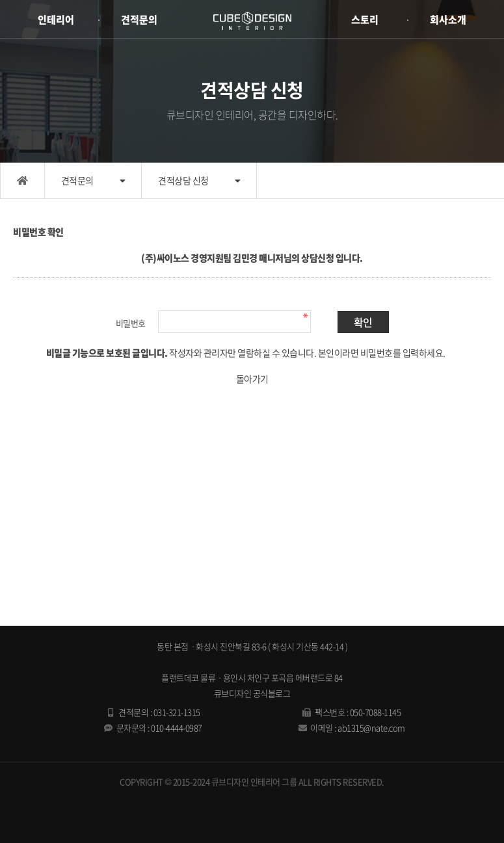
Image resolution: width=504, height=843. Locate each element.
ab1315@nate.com (371, 728)
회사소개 (448, 20)
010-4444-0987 (177, 728)
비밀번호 (131, 323)
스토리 (365, 20)
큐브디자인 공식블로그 (252, 693)
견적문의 (139, 20)
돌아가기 (252, 379)
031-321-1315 (177, 712)
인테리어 (56, 20)
